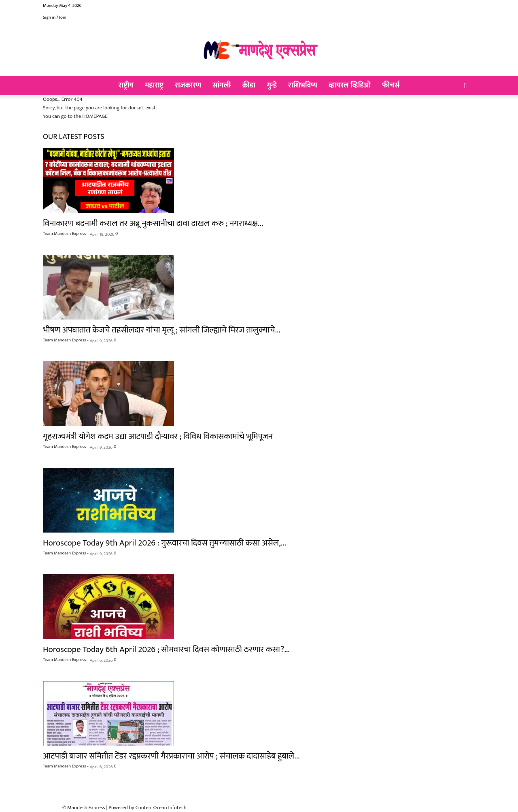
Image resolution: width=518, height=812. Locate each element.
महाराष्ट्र (154, 85)
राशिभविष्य (303, 85)
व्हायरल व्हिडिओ (350, 85)
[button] (465, 86)
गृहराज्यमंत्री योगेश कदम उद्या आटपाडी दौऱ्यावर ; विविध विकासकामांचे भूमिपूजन (158, 436)
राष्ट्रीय (126, 85)
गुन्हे (272, 85)
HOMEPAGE (95, 116)
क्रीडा (249, 85)
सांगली (222, 85)
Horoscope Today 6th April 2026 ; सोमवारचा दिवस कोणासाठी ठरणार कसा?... (166, 649)
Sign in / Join (55, 17)
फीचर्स (391, 85)
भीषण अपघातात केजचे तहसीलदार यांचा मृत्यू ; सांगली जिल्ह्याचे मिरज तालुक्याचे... (162, 330)
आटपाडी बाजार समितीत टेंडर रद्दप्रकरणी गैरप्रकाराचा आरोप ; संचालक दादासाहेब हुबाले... (171, 756)
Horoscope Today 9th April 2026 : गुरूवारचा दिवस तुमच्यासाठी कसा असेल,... (165, 543)
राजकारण (188, 85)
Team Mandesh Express (64, 234)
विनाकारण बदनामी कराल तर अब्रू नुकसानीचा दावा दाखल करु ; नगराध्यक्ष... (153, 223)
